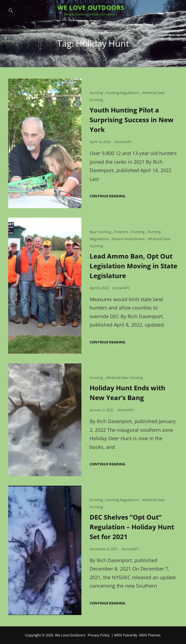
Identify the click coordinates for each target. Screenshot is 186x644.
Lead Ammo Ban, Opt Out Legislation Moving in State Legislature (133, 266)
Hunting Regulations (122, 93)
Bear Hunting (100, 232)
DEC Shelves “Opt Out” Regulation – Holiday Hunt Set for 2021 (132, 527)
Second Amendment (128, 239)
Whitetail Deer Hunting (124, 378)
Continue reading (107, 196)
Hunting (96, 93)
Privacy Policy (99, 635)
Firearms (121, 232)
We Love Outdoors (70, 635)
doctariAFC (123, 142)
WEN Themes (150, 635)
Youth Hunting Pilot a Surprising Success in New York (132, 120)
